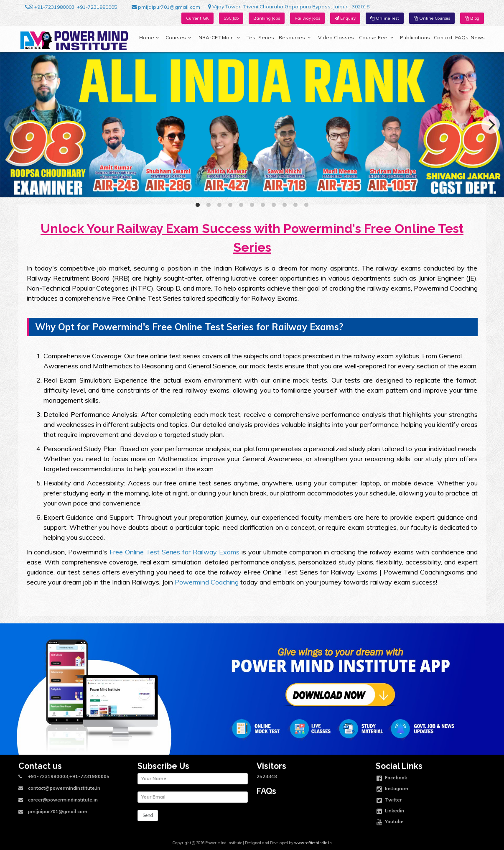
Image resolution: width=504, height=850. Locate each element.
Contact (443, 37)
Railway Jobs (307, 18)
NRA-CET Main (219, 38)
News (478, 37)
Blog (472, 18)
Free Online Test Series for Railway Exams (174, 552)
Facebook (392, 779)
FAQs (462, 37)
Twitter (389, 801)
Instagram (392, 789)
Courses (178, 38)
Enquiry (345, 18)
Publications (415, 37)
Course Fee (376, 38)
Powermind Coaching (207, 582)
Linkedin (390, 812)
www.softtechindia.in (313, 843)
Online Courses (432, 18)
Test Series (260, 37)
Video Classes (336, 37)
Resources (295, 38)
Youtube (390, 822)
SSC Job (231, 18)
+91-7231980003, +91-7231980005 (71, 7)
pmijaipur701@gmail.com (166, 7)
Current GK (197, 18)
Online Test (385, 18)
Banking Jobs (267, 18)
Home (149, 38)
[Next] (491, 125)
